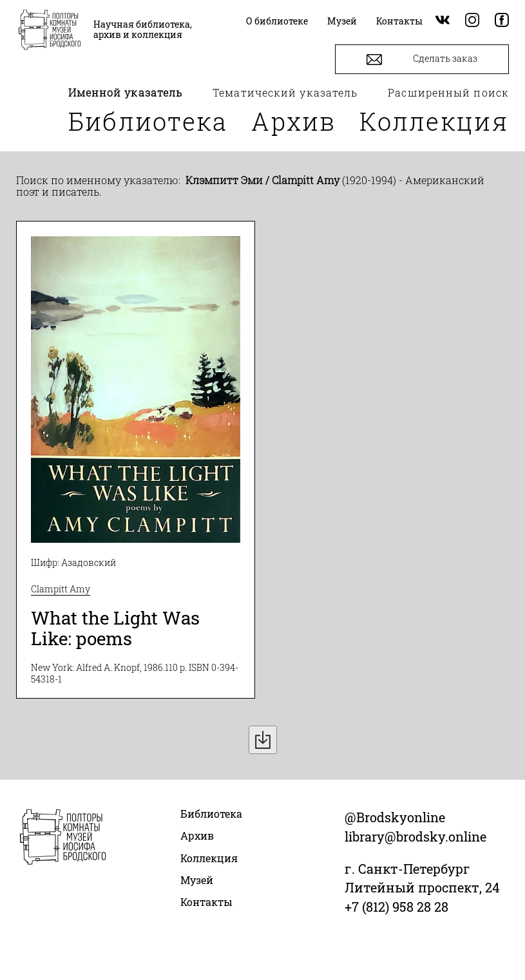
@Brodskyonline (395, 817)
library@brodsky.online (415, 836)
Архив (294, 121)
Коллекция (434, 121)
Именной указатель (126, 92)
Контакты (206, 902)
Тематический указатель (285, 92)
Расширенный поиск (448, 92)
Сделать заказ (422, 60)
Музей (197, 880)
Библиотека (148, 121)
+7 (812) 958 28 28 (396, 907)
